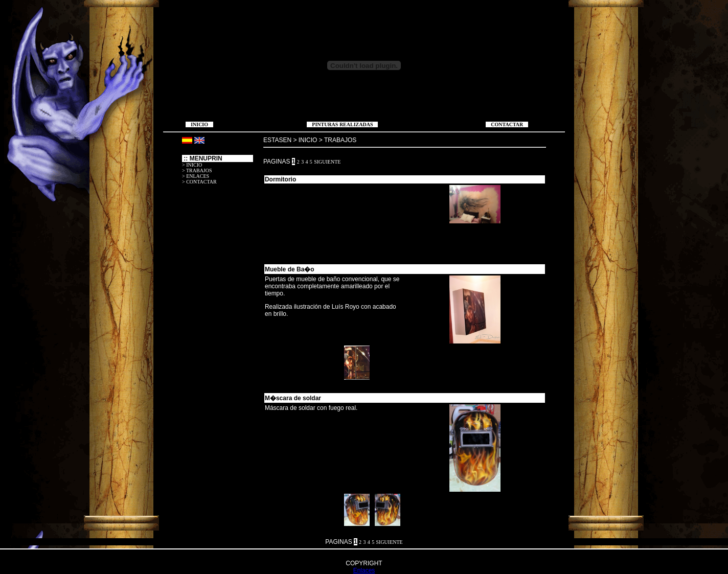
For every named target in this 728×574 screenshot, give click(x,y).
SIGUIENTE (327, 162)
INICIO (199, 124)
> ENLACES (196, 176)
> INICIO (192, 165)
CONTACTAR (507, 124)
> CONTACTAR (199, 182)
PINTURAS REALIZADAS (342, 124)
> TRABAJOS (197, 170)
